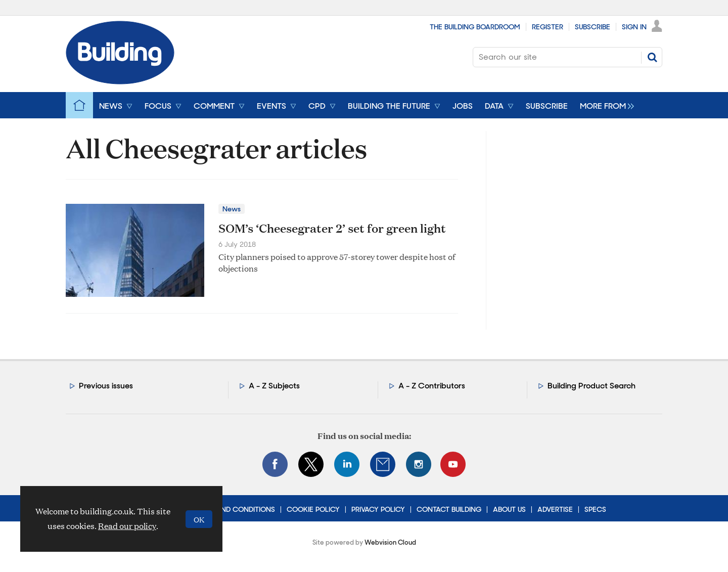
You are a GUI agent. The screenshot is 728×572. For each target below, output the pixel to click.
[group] (604, 105)
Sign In (634, 27)
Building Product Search (591, 386)
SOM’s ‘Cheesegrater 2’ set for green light (332, 228)
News (232, 209)
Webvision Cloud (390, 542)
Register (548, 27)
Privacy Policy (378, 509)
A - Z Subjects (274, 386)
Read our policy (127, 526)
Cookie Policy (313, 509)
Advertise (555, 509)
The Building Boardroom (475, 27)
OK (199, 519)
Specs (595, 509)
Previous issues (106, 386)
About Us (509, 509)
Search (652, 57)
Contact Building (449, 509)
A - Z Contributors (432, 386)
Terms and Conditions (233, 509)
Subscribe (593, 27)
